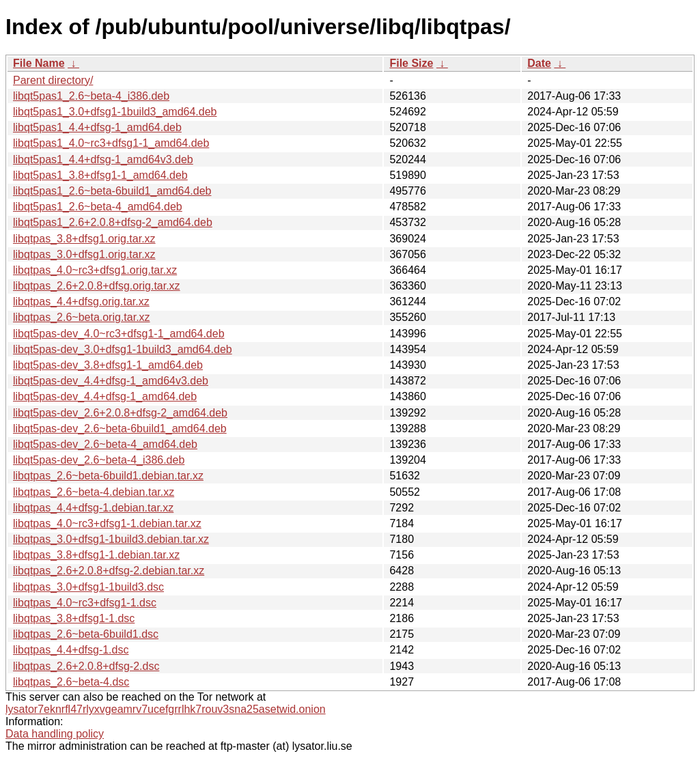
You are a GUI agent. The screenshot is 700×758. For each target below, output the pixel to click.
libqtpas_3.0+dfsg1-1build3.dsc (88, 587)
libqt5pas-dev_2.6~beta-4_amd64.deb (105, 444)
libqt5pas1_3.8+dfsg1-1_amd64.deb (100, 175)
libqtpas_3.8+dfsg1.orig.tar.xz (84, 239)
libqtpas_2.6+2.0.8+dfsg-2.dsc (86, 666)
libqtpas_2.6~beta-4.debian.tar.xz (94, 492)
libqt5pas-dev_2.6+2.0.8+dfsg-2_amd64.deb (120, 413)
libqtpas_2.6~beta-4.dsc (71, 682)
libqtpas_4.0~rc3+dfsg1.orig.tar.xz (95, 270)
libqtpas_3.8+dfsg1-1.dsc (74, 618)
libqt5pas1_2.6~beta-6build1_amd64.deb (112, 191)
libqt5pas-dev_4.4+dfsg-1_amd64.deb (105, 396)
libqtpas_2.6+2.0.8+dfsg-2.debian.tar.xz (109, 571)
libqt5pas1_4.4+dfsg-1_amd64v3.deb (103, 159)
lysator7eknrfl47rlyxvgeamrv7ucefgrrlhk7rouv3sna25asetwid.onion (166, 709)
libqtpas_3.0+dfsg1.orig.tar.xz (84, 254)
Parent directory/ (53, 80)
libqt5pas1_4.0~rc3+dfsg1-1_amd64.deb (111, 143)
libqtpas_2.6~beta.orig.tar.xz (82, 317)
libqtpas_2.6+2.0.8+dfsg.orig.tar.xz (97, 286)
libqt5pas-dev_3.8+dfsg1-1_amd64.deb (108, 365)
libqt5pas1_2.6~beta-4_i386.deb (91, 96)
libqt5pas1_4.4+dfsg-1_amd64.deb (97, 127)
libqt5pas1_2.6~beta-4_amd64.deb (98, 207)
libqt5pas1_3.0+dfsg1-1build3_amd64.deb (115, 112)
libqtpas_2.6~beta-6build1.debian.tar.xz (108, 476)
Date (539, 63)
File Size (411, 63)
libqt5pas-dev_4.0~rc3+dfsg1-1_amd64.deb (119, 334)
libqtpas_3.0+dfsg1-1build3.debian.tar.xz (111, 539)
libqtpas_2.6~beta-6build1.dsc (86, 634)
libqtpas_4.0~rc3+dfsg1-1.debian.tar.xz (107, 523)
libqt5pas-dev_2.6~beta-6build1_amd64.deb (120, 429)
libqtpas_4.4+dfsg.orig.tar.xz (81, 301)
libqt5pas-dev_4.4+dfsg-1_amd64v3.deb (111, 381)
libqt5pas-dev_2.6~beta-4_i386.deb (99, 460)
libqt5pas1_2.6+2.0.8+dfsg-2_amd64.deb (113, 222)
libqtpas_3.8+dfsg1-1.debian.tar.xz (96, 555)
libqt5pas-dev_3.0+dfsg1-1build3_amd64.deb (123, 349)
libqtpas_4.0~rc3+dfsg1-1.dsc (85, 603)
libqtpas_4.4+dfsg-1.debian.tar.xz (93, 508)
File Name (39, 63)
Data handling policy (55, 734)
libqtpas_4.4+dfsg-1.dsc (71, 650)
